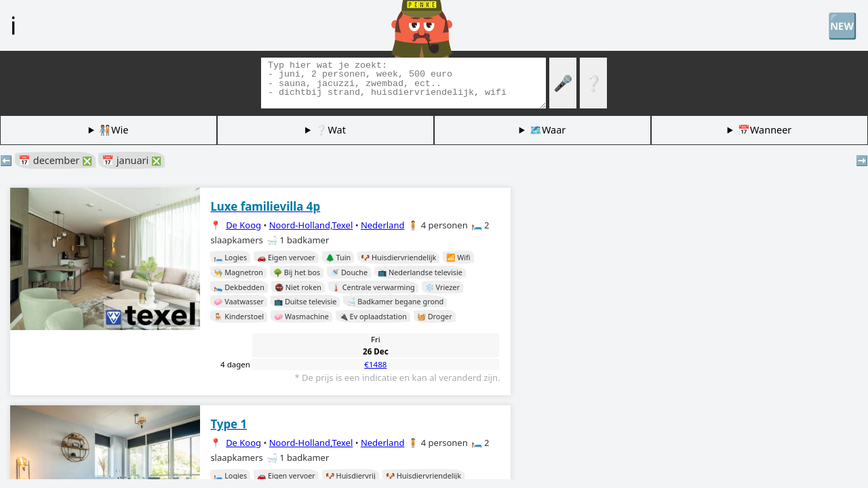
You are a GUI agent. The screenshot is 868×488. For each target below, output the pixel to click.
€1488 (375, 364)
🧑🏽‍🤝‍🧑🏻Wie (114, 130)
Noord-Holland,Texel (311, 225)
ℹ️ (13, 25)
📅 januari (132, 160)
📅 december (55, 160)
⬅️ (6, 160)
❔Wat (330, 130)
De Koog (243, 225)
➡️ (862, 160)
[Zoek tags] (403, 83)
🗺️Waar (548, 130)
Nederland (383, 225)
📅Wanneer (765, 130)
